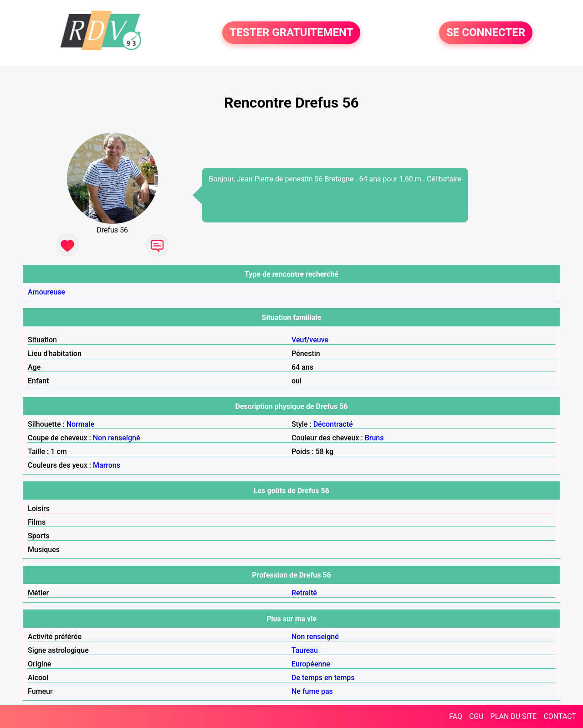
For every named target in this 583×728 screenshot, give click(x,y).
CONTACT (560, 716)
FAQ (456, 716)
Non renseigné (117, 438)
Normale (80, 424)
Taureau (305, 650)
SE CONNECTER (486, 33)
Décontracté (333, 424)
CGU (476, 716)
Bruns (374, 438)
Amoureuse (46, 292)
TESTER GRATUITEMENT (291, 33)
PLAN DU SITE (514, 716)
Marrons (107, 465)
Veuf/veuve (310, 340)
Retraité (304, 593)
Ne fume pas (312, 691)
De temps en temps (323, 678)
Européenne (311, 664)
